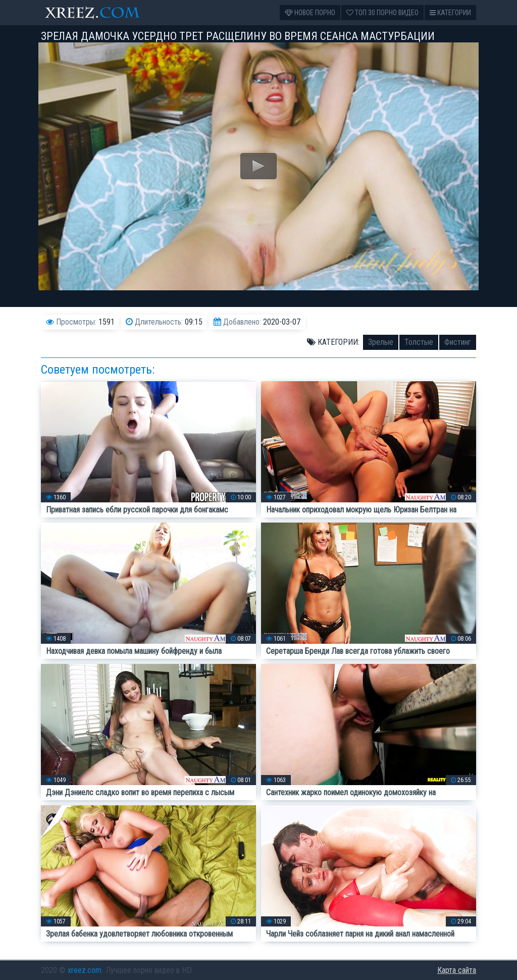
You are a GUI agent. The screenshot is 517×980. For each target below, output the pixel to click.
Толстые (419, 342)
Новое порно (310, 13)
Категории (450, 13)
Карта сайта (457, 970)
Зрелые (381, 342)
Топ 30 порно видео (382, 13)
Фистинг (458, 342)
